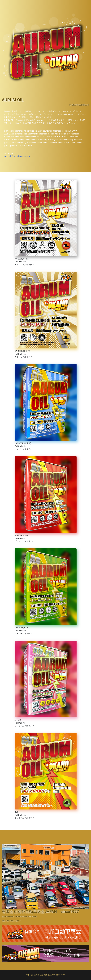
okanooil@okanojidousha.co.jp (17, 156)
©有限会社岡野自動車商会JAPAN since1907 (45, 975)
